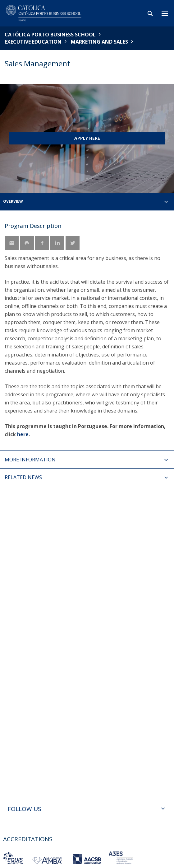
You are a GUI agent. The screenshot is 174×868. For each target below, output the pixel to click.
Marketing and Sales (99, 42)
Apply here (87, 138)
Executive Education (33, 42)
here (23, 434)
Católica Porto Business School (50, 35)
